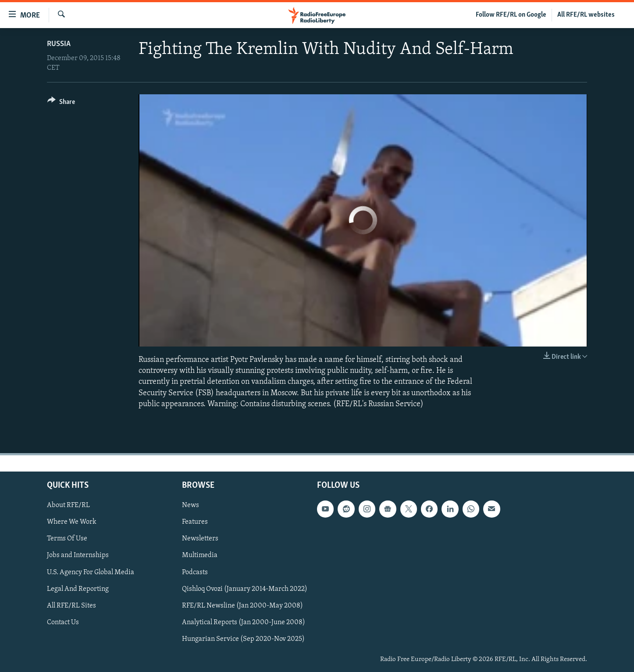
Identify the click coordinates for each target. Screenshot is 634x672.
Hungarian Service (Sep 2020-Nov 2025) (243, 639)
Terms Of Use (67, 539)
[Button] (61, 103)
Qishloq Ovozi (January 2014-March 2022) (245, 589)
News (191, 505)
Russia (59, 44)
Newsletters (200, 539)
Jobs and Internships (78, 555)
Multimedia (200, 555)
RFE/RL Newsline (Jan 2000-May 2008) (242, 606)
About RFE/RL (68, 505)
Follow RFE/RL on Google (511, 15)
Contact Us (63, 622)
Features (195, 522)
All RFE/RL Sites (71, 606)
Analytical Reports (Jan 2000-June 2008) (244, 622)
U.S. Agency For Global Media (91, 572)
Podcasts (195, 572)
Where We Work (72, 522)
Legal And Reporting (78, 589)
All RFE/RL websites (586, 15)
